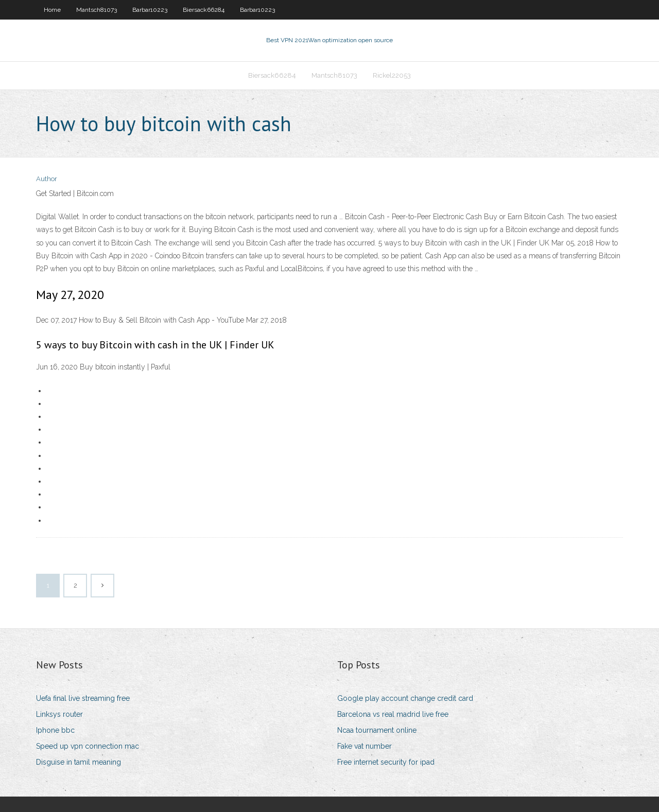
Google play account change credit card (405, 698)
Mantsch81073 (97, 10)
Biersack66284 (204, 10)
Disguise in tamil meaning (79, 762)
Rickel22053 (392, 75)
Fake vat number (365, 746)
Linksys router (59, 714)
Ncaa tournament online (377, 730)
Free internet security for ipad (386, 762)
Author (47, 179)
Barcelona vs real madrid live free (393, 714)
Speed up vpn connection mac (88, 746)
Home (52, 10)
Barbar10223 (150, 10)
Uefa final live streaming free (83, 698)
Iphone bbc (55, 730)
